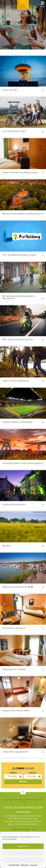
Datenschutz (25, 865)
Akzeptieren (23, 846)
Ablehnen (23, 853)
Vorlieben (23, 860)
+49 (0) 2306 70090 (21, 830)
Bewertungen (18, 800)
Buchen (23, 782)
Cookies (24, 802)
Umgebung (9, 800)
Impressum (34, 865)
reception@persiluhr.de (19, 831)
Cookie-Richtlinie (14, 865)
